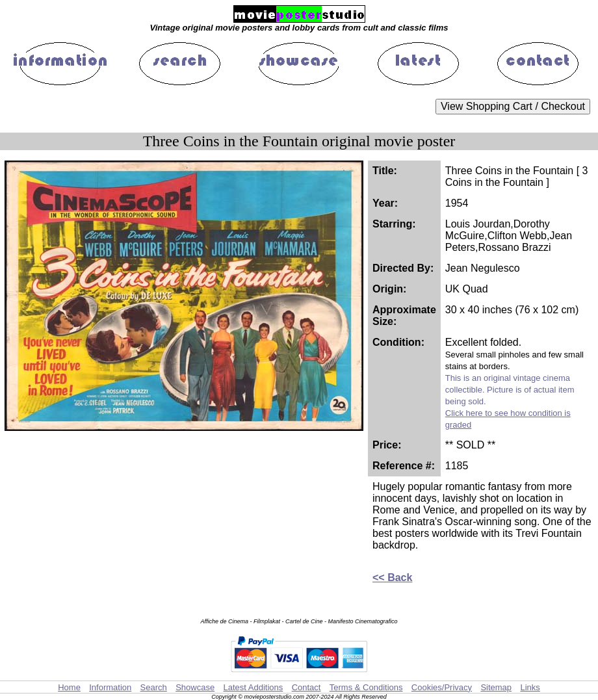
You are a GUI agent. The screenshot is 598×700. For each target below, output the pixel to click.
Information (110, 687)
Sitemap (496, 687)
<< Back (392, 577)
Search (154, 687)
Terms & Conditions (366, 687)
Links (530, 687)
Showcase (195, 687)
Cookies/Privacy (442, 687)
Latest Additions (253, 687)
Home (69, 687)
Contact (306, 687)
